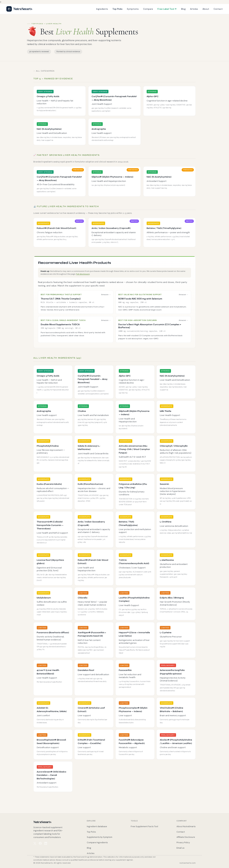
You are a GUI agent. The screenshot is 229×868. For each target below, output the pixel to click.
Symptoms (133, 9)
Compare (148, 9)
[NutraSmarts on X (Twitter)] (35, 843)
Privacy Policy (183, 842)
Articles (194, 9)
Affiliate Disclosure (186, 837)
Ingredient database (97, 826)
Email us (180, 848)
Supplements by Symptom (100, 837)
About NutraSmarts (186, 826)
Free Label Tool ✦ (167, 9)
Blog (183, 9)
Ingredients (102, 9)
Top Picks (117, 9)
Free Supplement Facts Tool (144, 826)
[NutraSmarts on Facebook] (40, 843)
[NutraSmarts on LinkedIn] (46, 843)
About (206, 9)
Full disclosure (83, 274)
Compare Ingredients (97, 842)
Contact (218, 9)
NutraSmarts (19, 9)
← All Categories (44, 71)
